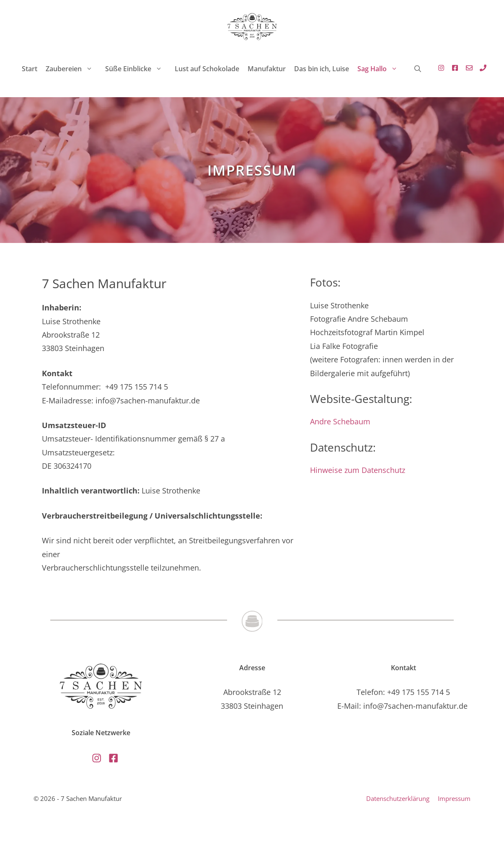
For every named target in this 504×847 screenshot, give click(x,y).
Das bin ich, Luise (322, 69)
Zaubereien (73, 69)
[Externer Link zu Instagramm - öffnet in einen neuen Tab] (439, 69)
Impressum (454, 798)
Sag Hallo (382, 69)
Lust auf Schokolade (207, 69)
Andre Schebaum (340, 421)
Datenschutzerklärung (398, 798)
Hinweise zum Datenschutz (358, 470)
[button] (418, 69)
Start (30, 69)
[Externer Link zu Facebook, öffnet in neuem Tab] (453, 69)
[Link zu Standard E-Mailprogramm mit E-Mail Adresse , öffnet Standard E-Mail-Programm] (467, 69)
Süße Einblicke (138, 69)
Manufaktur (267, 69)
